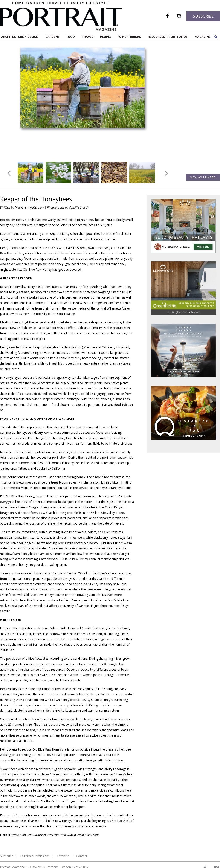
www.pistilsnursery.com (83, 835)
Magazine (202, 37)
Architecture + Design (20, 37)
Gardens (52, 37)
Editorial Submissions (35, 856)
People (106, 37)
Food (71, 37)
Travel (87, 37)
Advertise (63, 856)
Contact (82, 856)
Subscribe (203, 16)
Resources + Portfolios (168, 37)
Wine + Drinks (130, 37)
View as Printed (203, 177)
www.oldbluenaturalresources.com (36, 835)
